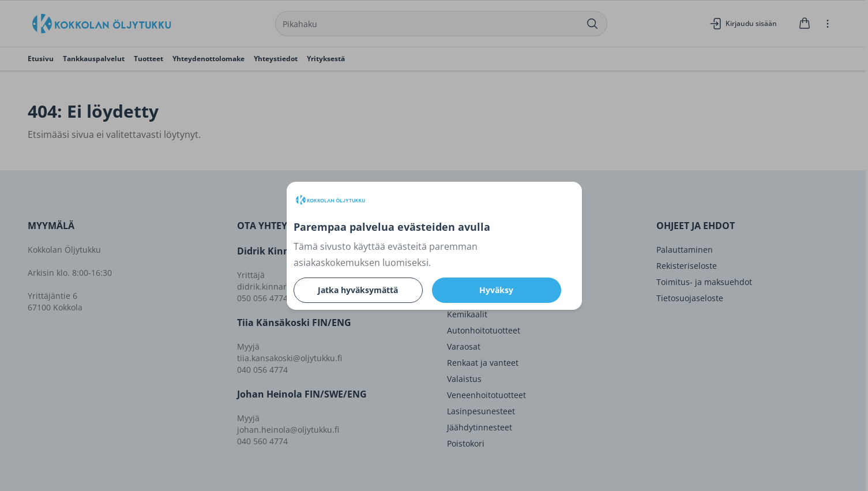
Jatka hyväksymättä (358, 290)
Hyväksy (496, 290)
